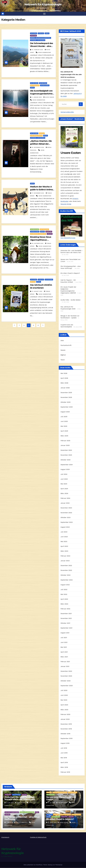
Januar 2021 (65, 666)
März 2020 (64, 710)
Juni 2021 (64, 642)
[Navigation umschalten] (44, 14)
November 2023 (66, 513)
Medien (47, 33)
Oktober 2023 (65, 518)
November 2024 (66, 455)
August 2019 (65, 743)
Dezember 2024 (66, 450)
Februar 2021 (65, 662)
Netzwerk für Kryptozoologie (43, 4)
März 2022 (64, 604)
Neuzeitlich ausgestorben (27, 812)
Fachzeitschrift (66, 345)
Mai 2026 (64, 373)
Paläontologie (51, 795)
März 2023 (64, 551)
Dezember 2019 (66, 724)
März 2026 (64, 383)
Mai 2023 (64, 542)
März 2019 (64, 767)
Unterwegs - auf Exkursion (38, 40)
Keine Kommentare (45, 53)
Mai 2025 (64, 426)
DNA (62, 341)
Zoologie (50, 234)
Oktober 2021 (65, 623)
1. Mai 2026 (10, 823)
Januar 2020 (65, 719)
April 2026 (64, 378)
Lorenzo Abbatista (21, 823)
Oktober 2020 (66, 681)
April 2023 (64, 546)
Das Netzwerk (34, 83)
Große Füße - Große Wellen (71, 300)
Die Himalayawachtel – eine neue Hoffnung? (22, 818)
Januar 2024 (65, 503)
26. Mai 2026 (10, 803)
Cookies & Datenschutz (38, 837)
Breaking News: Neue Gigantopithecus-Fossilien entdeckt (41, 240)
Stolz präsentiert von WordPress (33, 865)
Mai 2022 (64, 594)
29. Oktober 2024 (38, 243)
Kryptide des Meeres (65, 815)
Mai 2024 (64, 484)
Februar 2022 (65, 609)
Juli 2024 (64, 474)
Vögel (37, 812)
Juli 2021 (64, 638)
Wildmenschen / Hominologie (38, 234)
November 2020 (66, 676)
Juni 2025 (64, 421)
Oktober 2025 (65, 402)
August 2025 (65, 412)
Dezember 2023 (66, 508)
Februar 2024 (65, 498)
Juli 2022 (64, 590)
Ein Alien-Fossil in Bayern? (70, 273)
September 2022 (67, 580)
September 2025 (67, 407)
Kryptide (42, 133)
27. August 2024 (37, 291)
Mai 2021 (64, 647)
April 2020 (64, 705)
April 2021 (64, 652)
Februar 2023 (65, 556)
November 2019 (66, 729)
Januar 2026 (65, 388)
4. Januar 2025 (37, 97)
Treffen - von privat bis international (41, 38)
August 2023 (65, 527)
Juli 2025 (64, 417)
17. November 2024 (38, 193)
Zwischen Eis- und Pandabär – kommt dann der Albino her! (20, 798)
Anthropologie (35, 229)
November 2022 (66, 570)
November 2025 (66, 397)
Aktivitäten (34, 33)
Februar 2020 (65, 714)
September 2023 (67, 522)
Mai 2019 (64, 758)
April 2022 (64, 599)
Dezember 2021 (66, 614)
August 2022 (65, 585)
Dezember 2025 (66, 393)
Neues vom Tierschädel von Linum (61, 798)
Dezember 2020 (66, 671)
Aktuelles (41, 33)
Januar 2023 (65, 561)
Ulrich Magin (49, 97)
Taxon (63, 360)
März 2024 (64, 494)
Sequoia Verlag (66, 204)
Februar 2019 (65, 772)
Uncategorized (16, 795)
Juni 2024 (64, 479)
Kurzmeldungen (45, 85)
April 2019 (64, 763)
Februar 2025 (65, 441)
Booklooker (65, 201)
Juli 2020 (64, 690)
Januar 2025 (65, 445)
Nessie (63, 350)
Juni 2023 (64, 537)
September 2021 (66, 628)
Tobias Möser (20, 803)
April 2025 (64, 431)
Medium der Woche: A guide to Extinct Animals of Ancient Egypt (42, 190)
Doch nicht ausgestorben (12, 812)
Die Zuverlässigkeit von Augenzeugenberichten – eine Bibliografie (42, 94)
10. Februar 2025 (38, 50)
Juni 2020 (64, 695)
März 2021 (64, 657)
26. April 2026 (52, 823)
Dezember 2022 (66, 566)
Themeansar (59, 865)
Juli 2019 (64, 748)
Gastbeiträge (43, 83)
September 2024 (67, 465)
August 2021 (65, 633)
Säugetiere (33, 36)
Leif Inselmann (62, 803)
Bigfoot (63, 355)
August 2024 (65, 469)
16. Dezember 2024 (38, 147)
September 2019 (66, 739)
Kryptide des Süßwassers (60, 792)
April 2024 (64, 489)
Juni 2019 (64, 753)
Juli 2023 (64, 532)
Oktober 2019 (65, 734)
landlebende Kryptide (36, 136)
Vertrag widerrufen (67, 112)
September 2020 (67, 686)
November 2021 (66, 618)
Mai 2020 (64, 700)
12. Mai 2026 (52, 803)
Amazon (75, 199)
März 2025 (64, 436)
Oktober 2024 (65, 460)
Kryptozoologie (35, 85)
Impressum (5, 837)
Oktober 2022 (65, 575)
